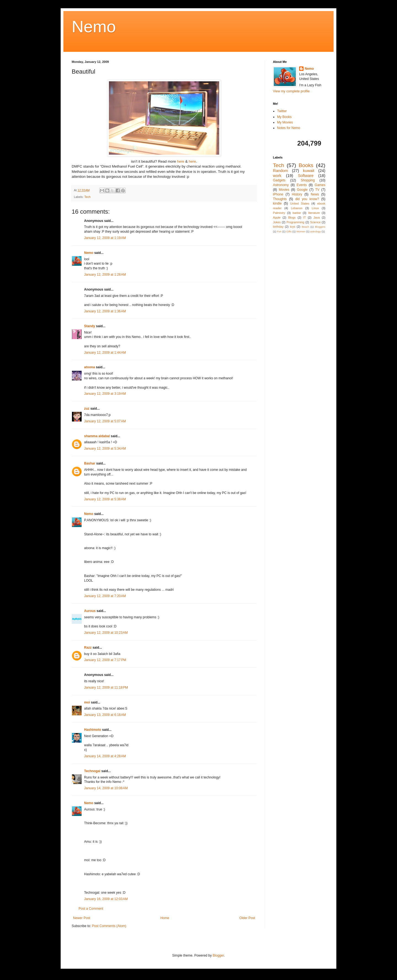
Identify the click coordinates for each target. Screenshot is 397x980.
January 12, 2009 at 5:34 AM (105, 449)
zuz (87, 409)
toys (293, 227)
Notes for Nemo (289, 128)
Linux (315, 208)
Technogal (92, 771)
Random (280, 171)
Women (301, 231)
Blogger (218, 955)
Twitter (282, 111)
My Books (284, 117)
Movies (284, 190)
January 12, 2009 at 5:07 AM (105, 421)
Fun (279, 231)
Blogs (292, 218)
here (181, 161)
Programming (295, 222)
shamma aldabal (97, 436)
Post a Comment (91, 909)
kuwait (309, 171)
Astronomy (281, 185)
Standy (90, 326)
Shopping (308, 180)
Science (315, 222)
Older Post (247, 918)
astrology (316, 231)
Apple (277, 218)
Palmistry (279, 213)
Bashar (90, 463)
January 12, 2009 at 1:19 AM (105, 238)
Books (306, 165)
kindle (277, 203)
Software (306, 176)
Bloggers (320, 227)
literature (314, 213)
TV (317, 190)
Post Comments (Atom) (109, 926)
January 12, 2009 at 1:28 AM (105, 275)
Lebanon (297, 208)
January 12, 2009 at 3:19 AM (105, 394)
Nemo (94, 27)
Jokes (277, 222)
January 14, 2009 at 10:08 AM (106, 788)
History (297, 194)
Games (320, 185)
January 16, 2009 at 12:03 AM (106, 899)
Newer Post (82, 918)
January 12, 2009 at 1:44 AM (105, 353)
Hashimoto (93, 730)
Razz (88, 648)
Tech (88, 197)
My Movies (285, 122)
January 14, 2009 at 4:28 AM (105, 756)
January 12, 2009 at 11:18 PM (106, 688)
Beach (305, 227)
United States (300, 203)
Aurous (90, 611)
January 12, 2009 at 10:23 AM (106, 633)
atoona (89, 367)
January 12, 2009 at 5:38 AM (105, 499)
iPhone (278, 194)
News (315, 194)
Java (317, 218)
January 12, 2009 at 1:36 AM (105, 311)
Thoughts (280, 199)
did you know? (307, 199)
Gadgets (279, 180)
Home (165, 918)
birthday (278, 227)
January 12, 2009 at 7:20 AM (105, 596)
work (277, 176)
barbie (297, 213)
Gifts (289, 231)
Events (302, 185)
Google (302, 190)
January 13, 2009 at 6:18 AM (105, 715)
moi (87, 702)
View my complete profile (291, 91)
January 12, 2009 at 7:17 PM (105, 660)
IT (305, 218)
